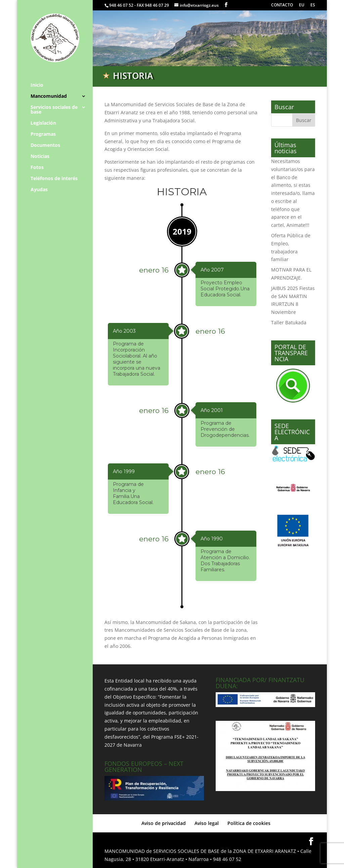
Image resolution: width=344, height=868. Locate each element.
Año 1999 (124, 471)
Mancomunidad (49, 96)
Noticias (40, 157)
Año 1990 (212, 539)
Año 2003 (124, 331)
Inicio (37, 85)
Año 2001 (212, 410)
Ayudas (39, 190)
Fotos (37, 168)
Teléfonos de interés (54, 179)
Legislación (43, 123)
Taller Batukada (289, 322)
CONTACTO (282, 5)
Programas (43, 134)
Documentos (45, 146)
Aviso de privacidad (164, 823)
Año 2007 (212, 270)
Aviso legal (207, 823)
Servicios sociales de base (54, 110)
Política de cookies (249, 823)
